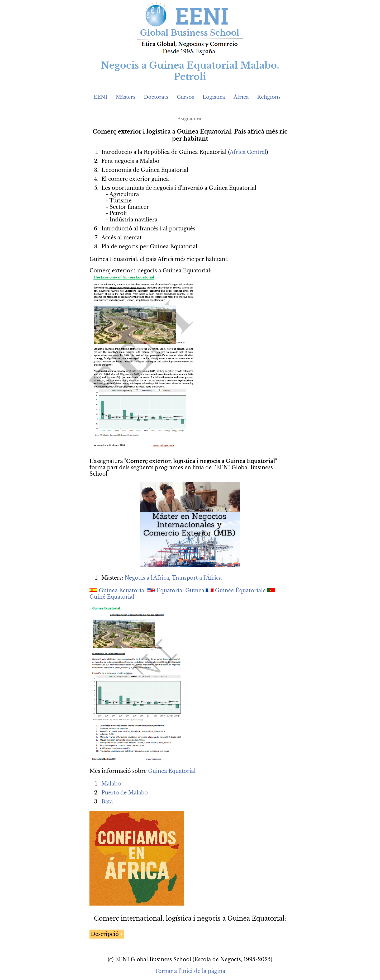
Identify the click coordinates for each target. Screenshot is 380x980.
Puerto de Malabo (125, 793)
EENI (101, 97)
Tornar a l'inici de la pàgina (190, 971)
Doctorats (156, 97)
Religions (269, 97)
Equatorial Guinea (180, 590)
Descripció (105, 934)
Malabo (111, 784)
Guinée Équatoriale (240, 590)
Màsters (126, 97)
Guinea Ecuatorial (122, 590)
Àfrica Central (248, 152)
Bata (107, 802)
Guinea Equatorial (172, 771)
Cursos (186, 97)
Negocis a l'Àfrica (147, 578)
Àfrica (241, 97)
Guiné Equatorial (112, 597)
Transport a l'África (197, 578)
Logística (214, 97)
